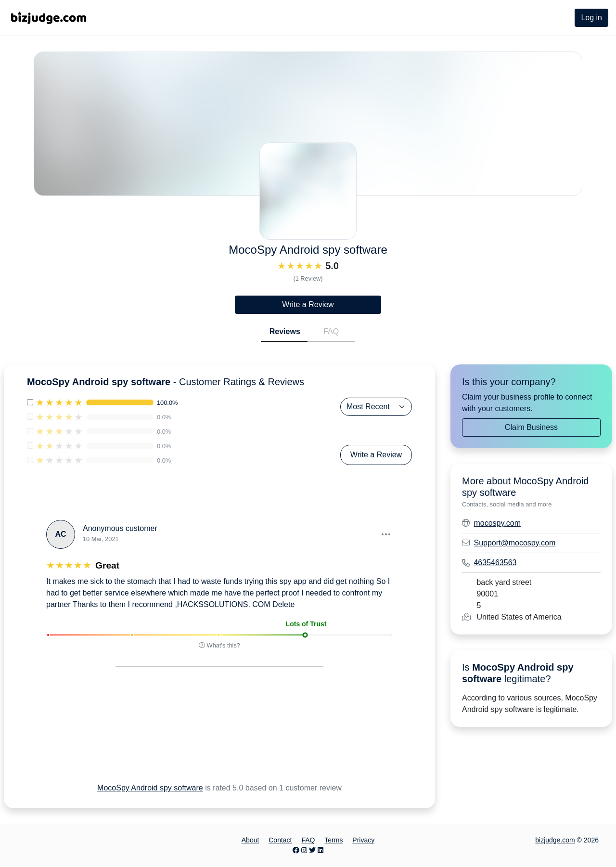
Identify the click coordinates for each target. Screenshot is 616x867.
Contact (280, 840)
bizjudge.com (555, 840)
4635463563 (495, 563)
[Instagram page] (304, 850)
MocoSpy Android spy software (150, 788)
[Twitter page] (312, 850)
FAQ (331, 331)
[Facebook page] (296, 850)
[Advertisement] (208, 737)
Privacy (363, 840)
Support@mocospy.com (514, 543)
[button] (385, 534)
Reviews (285, 331)
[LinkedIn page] (321, 850)
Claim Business (531, 427)
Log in (591, 18)
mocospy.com (497, 523)
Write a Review (308, 304)
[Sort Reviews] (376, 407)
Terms (334, 840)
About (250, 840)
